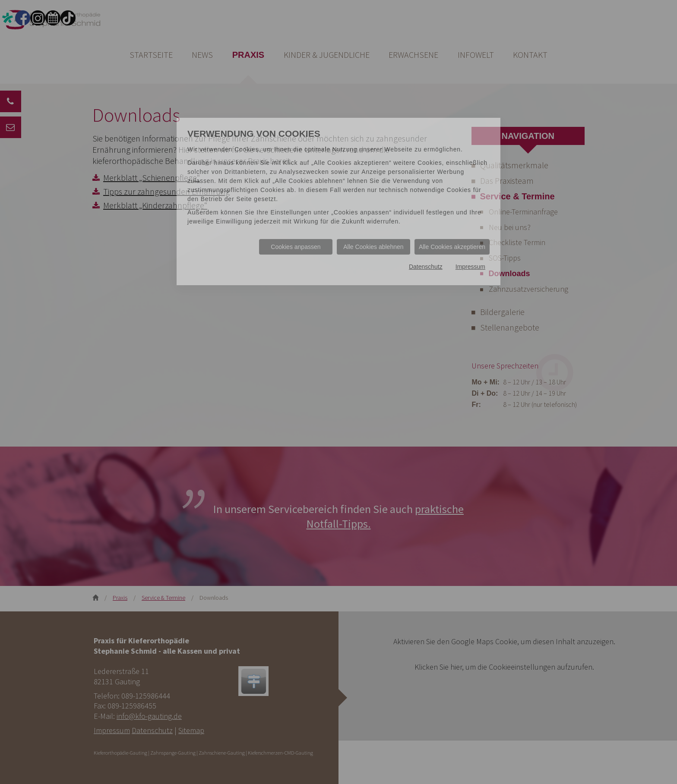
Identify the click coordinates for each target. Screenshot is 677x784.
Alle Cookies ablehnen (373, 247)
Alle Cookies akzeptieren (452, 247)
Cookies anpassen (296, 247)
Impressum (470, 267)
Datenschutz (426, 267)
